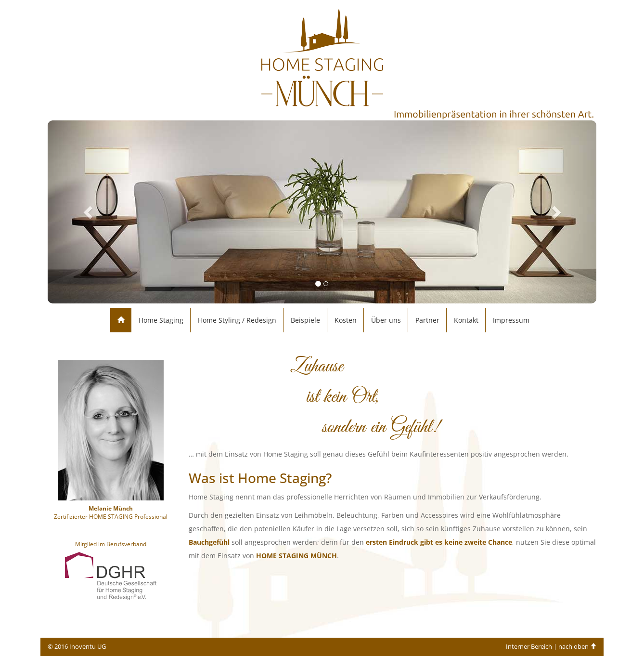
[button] (89, 212)
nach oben (577, 647)
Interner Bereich (529, 647)
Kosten (346, 320)
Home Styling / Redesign (237, 320)
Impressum (511, 320)
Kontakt (466, 320)
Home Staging (161, 320)
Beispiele (305, 320)
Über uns (386, 320)
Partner (427, 320)
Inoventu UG (88, 647)
